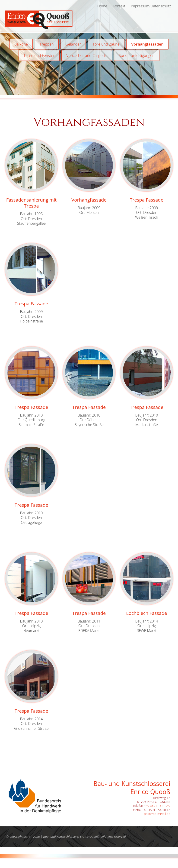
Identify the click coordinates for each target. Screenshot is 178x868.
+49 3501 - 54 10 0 (157, 806)
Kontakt (119, 6)
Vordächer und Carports (87, 55)
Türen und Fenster (39, 55)
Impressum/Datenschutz (151, 6)
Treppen (47, 44)
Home (102, 6)
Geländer (73, 44)
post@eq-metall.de (157, 814)
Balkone (21, 44)
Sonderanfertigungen (137, 55)
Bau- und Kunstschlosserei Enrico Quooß (71, 837)
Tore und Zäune (106, 44)
